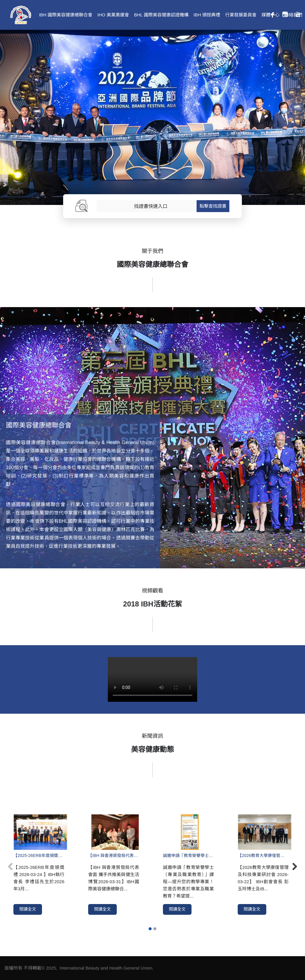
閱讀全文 (28, 909)
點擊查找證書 (213, 206)
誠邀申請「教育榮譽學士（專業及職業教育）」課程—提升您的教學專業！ (188, 855)
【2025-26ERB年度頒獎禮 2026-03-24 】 (39, 855)
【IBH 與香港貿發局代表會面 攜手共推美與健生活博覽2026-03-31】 (114, 855)
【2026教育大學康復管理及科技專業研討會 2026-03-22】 (263, 855)
